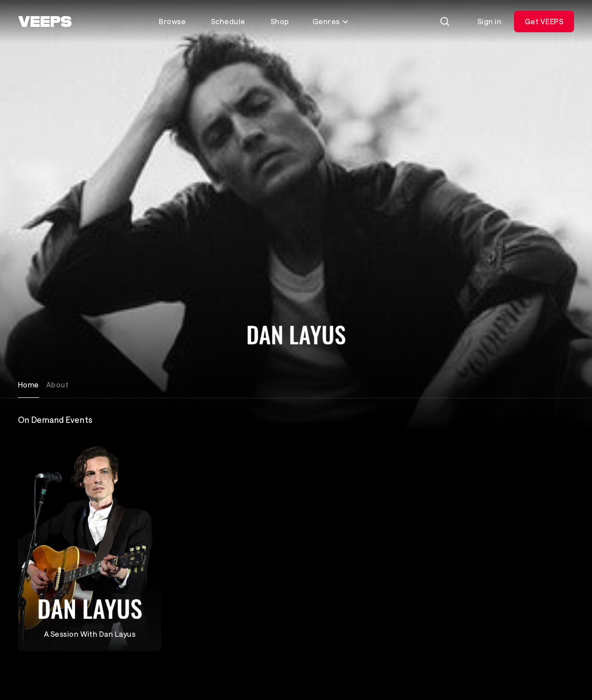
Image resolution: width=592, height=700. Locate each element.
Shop (280, 21)
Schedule (228, 21)
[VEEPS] (45, 22)
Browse (172, 21)
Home (28, 385)
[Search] (445, 22)
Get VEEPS (544, 21)
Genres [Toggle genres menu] (331, 21)
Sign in (489, 21)
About (57, 385)
